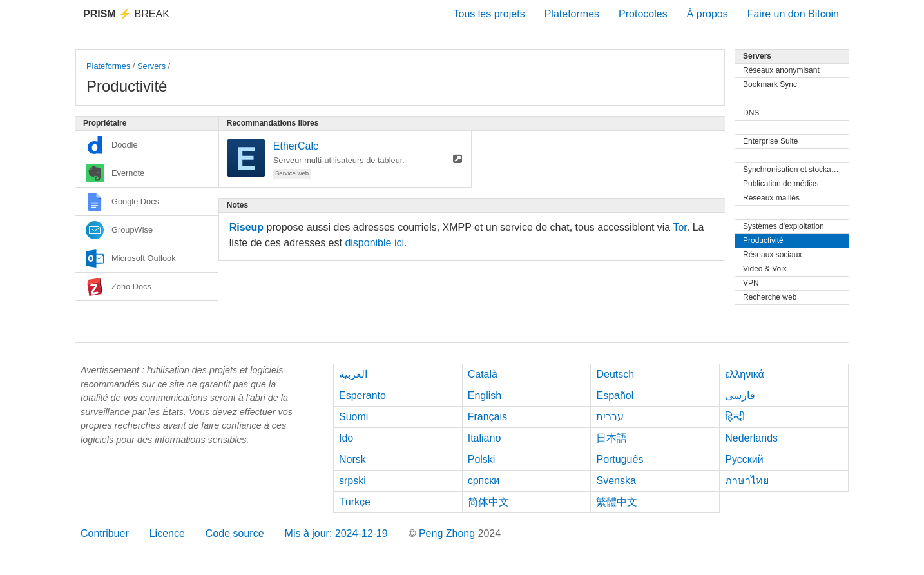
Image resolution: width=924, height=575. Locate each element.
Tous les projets (489, 14)
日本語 (611, 438)
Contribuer (105, 533)
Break (126, 14)
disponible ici (374, 243)
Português (620, 459)
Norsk (352, 459)
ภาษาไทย (747, 481)
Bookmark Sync (770, 84)
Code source (235, 533)
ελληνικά (745, 374)
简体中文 (488, 502)
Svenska (616, 481)
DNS (751, 113)
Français (487, 417)
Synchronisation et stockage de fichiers (796, 170)
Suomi (353, 417)
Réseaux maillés (771, 198)
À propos (707, 14)
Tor (679, 227)
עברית (610, 417)
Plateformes (572, 14)
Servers (151, 66)
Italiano (485, 438)
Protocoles (643, 14)
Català (483, 374)
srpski (352, 481)
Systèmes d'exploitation (784, 226)
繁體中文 (617, 502)
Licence (167, 533)
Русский (744, 459)
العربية (353, 374)
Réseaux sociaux (772, 255)
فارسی (740, 395)
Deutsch (615, 374)
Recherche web (770, 297)
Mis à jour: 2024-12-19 (336, 533)
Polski (482, 459)
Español (615, 395)
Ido (346, 438)
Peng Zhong (448, 533)
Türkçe (355, 502)
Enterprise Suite (770, 141)
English (485, 395)
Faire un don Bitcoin (793, 14)
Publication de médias (781, 184)
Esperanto (362, 395)
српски (484, 481)
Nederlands (751, 438)
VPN (751, 283)
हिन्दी (735, 417)
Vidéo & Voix (765, 269)
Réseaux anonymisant (781, 70)
